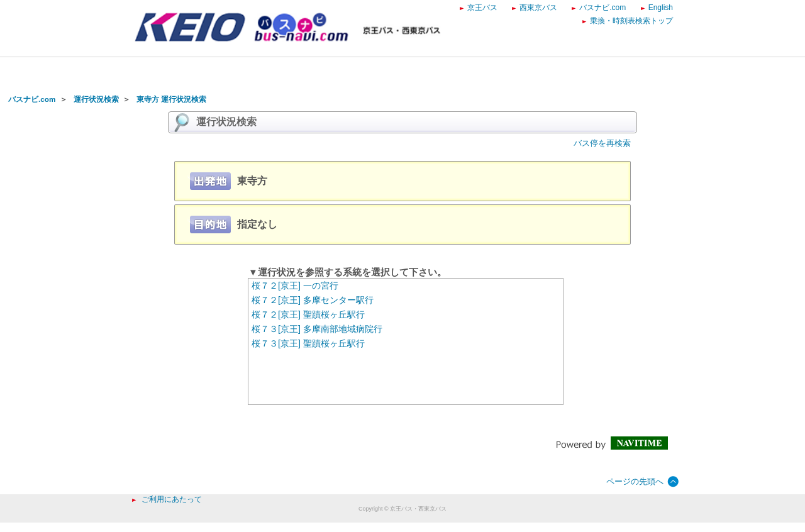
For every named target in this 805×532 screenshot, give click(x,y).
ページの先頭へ (635, 481)
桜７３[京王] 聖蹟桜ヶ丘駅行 (308, 343)
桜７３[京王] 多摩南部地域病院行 (317, 329)
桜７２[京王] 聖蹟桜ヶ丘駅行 (308, 314)
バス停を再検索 (602, 143)
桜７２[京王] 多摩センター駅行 (313, 300)
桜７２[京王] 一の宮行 (295, 285)
